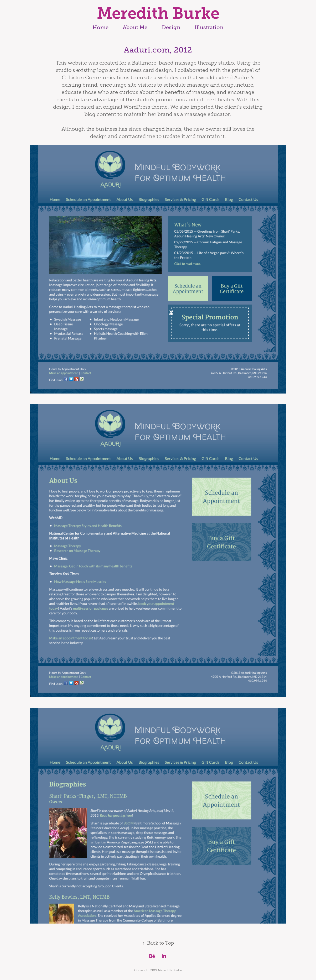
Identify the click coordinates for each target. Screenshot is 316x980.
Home (100, 27)
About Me (135, 27)
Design (171, 27)
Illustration (209, 27)
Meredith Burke (158, 13)
